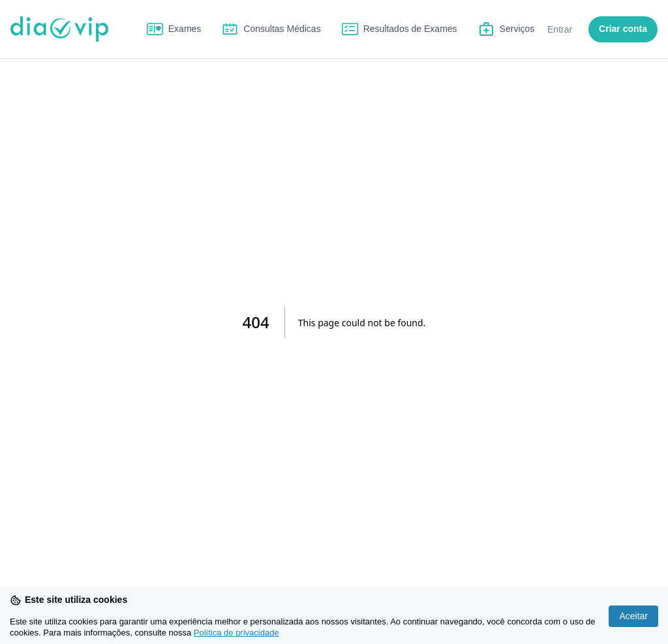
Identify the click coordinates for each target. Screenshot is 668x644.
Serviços (517, 29)
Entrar (560, 29)
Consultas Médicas (282, 29)
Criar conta (623, 29)
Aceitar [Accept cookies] (633, 616)
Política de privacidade (236, 633)
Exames (185, 29)
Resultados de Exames (410, 29)
